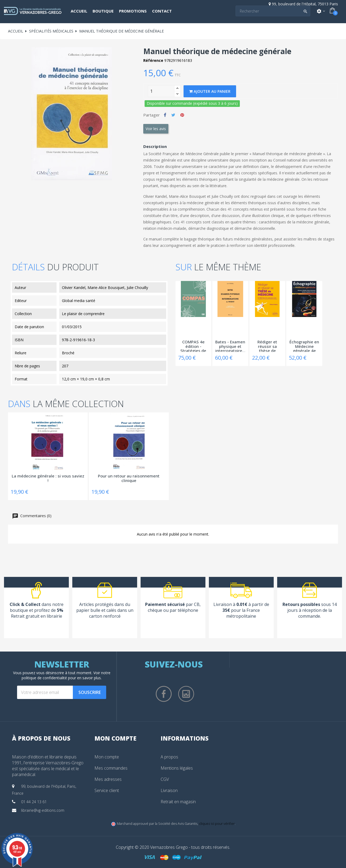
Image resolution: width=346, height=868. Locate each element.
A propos (169, 757)
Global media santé (79, 301)
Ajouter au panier (210, 91)
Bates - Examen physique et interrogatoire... (230, 346)
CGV (165, 779)
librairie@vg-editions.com (43, 810)
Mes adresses (108, 779)
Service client (107, 790)
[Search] (273, 11)
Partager (165, 115)
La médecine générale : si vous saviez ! (48, 478)
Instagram (186, 694)
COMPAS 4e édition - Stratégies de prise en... (193, 346)
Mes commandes (111, 768)
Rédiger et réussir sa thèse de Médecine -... (267, 346)
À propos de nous (41, 738)
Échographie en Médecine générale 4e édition (304, 346)
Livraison (169, 790)
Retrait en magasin (178, 802)
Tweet (173, 115)
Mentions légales (177, 768)
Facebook (164, 694)
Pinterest (182, 115)
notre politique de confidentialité (66, 675)
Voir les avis (156, 129)
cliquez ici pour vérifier (217, 824)
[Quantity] (161, 91)
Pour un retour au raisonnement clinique (129, 478)
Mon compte (107, 757)
